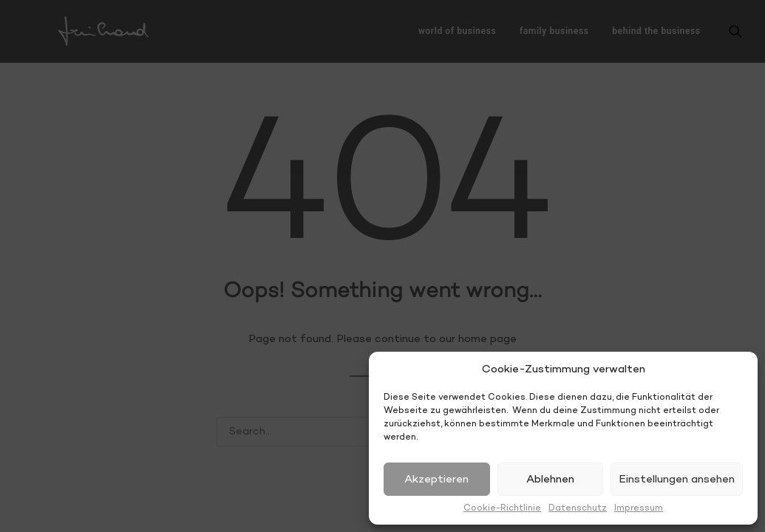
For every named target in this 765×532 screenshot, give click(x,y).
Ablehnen (550, 480)
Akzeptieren (436, 480)
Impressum (639, 508)
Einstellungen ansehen (677, 480)
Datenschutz (578, 508)
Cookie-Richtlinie (502, 508)
